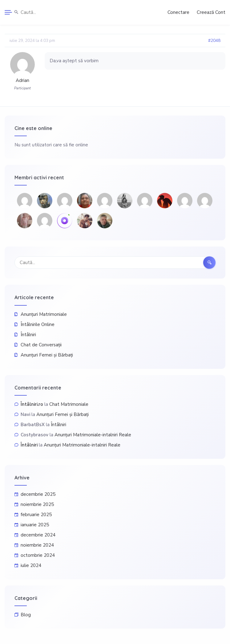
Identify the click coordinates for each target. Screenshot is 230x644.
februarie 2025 (36, 515)
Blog (26, 615)
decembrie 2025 (38, 494)
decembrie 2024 (38, 535)
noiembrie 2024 (37, 545)
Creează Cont (211, 12)
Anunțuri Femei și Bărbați (47, 355)
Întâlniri (28, 335)
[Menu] (8, 12)
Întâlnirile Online (38, 324)
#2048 (214, 41)
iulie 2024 (31, 565)
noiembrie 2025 (37, 504)
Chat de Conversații (41, 345)
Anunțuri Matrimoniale (44, 314)
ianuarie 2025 (35, 525)
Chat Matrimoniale (69, 404)
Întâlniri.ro (32, 404)
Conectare (178, 12)
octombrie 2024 (38, 555)
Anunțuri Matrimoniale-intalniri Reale (93, 435)
